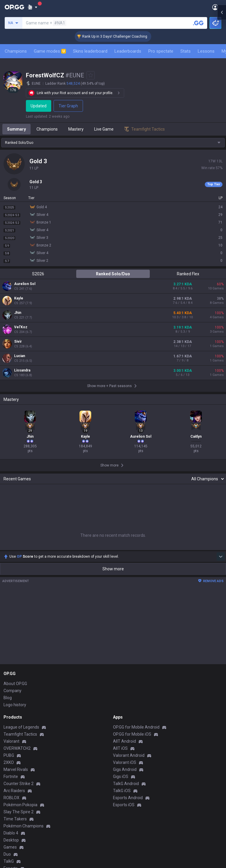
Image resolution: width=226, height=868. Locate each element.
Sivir (18, 341)
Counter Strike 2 (19, 784)
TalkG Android (126, 784)
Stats (186, 51)
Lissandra (22, 370)
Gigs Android (125, 769)
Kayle (19, 298)
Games (10, 847)
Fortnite (11, 777)
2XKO (9, 762)
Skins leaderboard (90, 51)
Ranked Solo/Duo (113, 274)
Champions (16, 51)
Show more (113, 569)
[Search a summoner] (198, 23)
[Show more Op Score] (221, 557)
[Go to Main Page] (14, 7)
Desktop (11, 840)
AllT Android (124, 741)
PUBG (9, 755)
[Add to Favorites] (91, 75)
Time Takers (15, 819)
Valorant (11, 741)
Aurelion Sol (25, 284)
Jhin (18, 313)
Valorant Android (129, 755)
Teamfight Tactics (20, 734)
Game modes (50, 51)
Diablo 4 (11, 833)
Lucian (20, 356)
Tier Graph (69, 106)
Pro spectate (161, 51)
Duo (7, 854)
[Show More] (33, 7)
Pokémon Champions (24, 826)
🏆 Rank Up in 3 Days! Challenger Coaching (122, 36)
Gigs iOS (121, 777)
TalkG (9, 861)
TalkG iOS (122, 791)
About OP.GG (15, 684)
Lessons (206, 51)
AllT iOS (120, 748)
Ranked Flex (188, 274)
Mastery (76, 129)
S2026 (38, 274)
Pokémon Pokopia (20, 805)
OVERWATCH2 (17, 748)
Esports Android (128, 798)
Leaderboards (128, 51)
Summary (16, 129)
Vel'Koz (21, 327)
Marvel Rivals (16, 769)
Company (13, 691)
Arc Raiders (14, 791)
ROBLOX (11, 798)
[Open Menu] (215, 7)
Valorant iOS (125, 762)
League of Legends (21, 727)
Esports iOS (124, 805)
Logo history (15, 705)
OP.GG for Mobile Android (136, 727)
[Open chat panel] (222, 106)
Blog (8, 698)
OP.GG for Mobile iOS (132, 734)
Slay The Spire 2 (19, 812)
